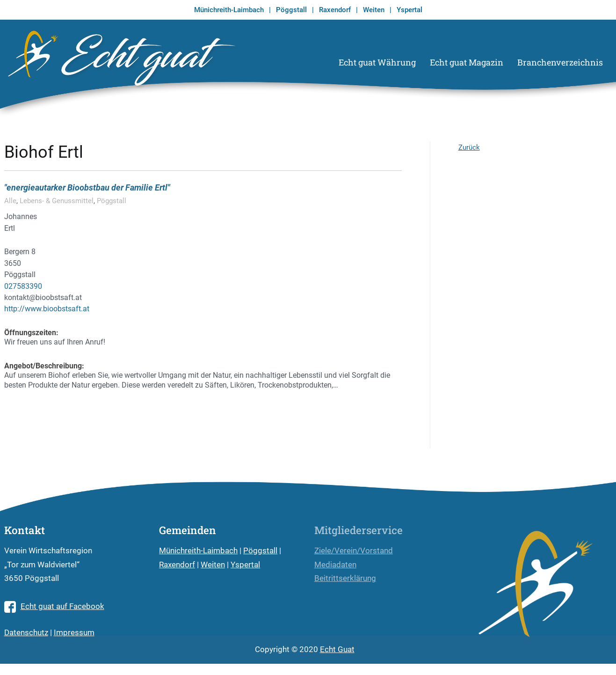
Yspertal (409, 10)
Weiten (374, 10)
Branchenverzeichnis (560, 62)
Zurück (469, 147)
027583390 (23, 286)
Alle (10, 201)
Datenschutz (26, 633)
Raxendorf (335, 10)
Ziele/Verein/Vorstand (354, 551)
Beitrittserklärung (345, 578)
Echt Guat (337, 649)
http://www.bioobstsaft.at (47, 309)
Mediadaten (335, 565)
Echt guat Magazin (467, 62)
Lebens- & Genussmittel (57, 201)
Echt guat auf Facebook (54, 606)
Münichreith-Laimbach (229, 10)
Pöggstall (291, 10)
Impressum (74, 633)
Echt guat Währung (377, 62)
